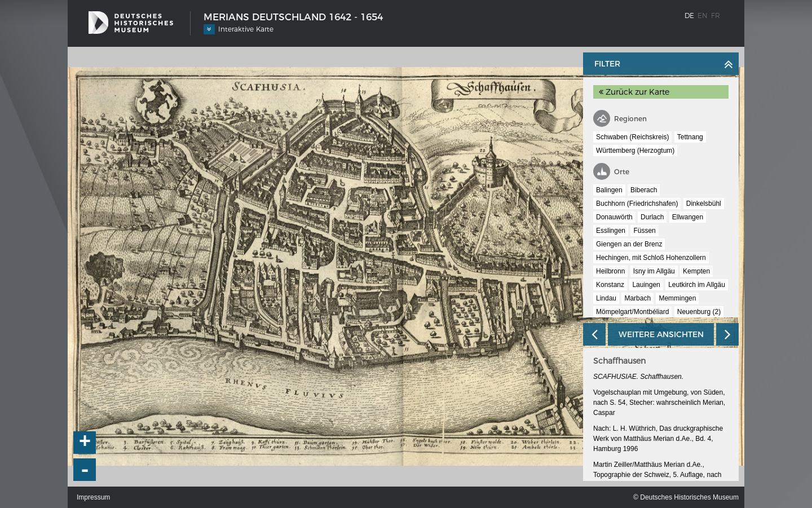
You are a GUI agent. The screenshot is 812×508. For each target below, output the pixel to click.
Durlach (652, 217)
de (689, 16)
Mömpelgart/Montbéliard (632, 312)
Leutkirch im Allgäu (697, 285)
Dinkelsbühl (704, 204)
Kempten (696, 271)
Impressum (93, 497)
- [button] (85, 470)
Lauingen (646, 285)
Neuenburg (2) (699, 312)
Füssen (644, 231)
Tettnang (690, 137)
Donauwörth (614, 217)
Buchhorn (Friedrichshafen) (637, 204)
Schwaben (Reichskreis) (632, 137)
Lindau (606, 298)
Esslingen (611, 231)
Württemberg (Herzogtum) (635, 151)
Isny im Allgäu (654, 271)
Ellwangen (688, 217)
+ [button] (85, 443)
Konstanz (610, 285)
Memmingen (677, 298)
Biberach (644, 190)
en (703, 16)
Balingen (609, 190)
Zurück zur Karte (634, 92)
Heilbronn (610, 271)
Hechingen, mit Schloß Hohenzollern (651, 258)
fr (716, 16)
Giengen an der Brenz (629, 244)
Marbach (637, 298)
